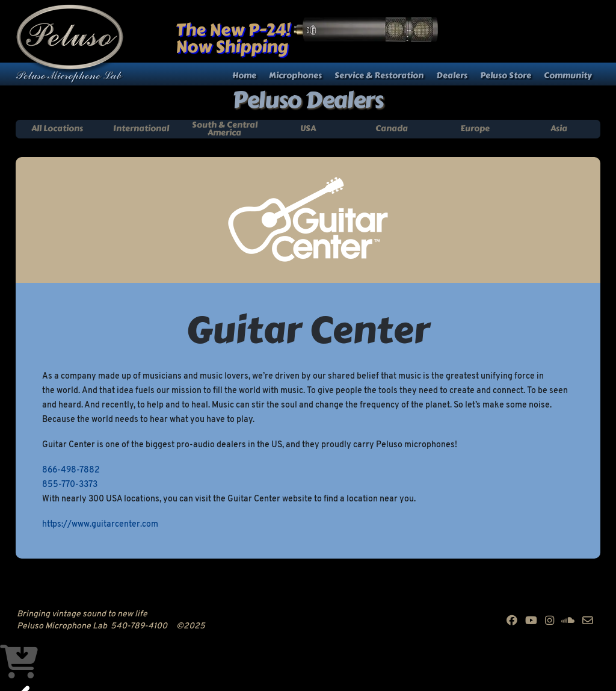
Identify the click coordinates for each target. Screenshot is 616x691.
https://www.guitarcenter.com (100, 525)
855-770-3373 (70, 485)
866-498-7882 (71, 470)
